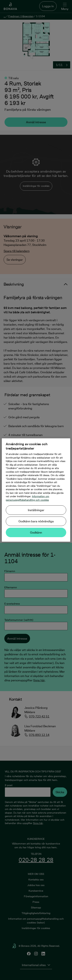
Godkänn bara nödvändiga (36, 521)
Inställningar (36, 510)
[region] (36, 490)
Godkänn (36, 532)
